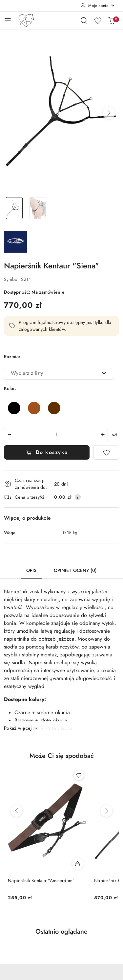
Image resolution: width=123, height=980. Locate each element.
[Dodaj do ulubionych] (106, 452)
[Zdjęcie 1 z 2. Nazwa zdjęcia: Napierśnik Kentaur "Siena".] (14, 208)
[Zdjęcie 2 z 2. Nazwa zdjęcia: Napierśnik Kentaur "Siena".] (38, 208)
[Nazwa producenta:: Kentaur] (15, 241)
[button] (109, 113)
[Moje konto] (98, 6)
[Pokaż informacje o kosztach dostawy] (78, 497)
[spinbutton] (56, 434)
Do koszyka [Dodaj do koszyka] (47, 452)
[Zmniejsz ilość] (9, 434)
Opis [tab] (31, 570)
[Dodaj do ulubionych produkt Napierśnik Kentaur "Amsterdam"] (79, 775)
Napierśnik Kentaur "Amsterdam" (41, 881)
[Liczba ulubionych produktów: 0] (98, 20)
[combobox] (59, 373)
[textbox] (51, 373)
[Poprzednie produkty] (16, 811)
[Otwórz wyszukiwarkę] (84, 20)
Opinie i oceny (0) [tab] (75, 570)
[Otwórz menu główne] (8, 20)
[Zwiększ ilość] (103, 434)
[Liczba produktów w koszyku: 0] (112, 20)
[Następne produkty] (107, 811)
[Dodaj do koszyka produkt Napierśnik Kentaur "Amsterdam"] (78, 864)
